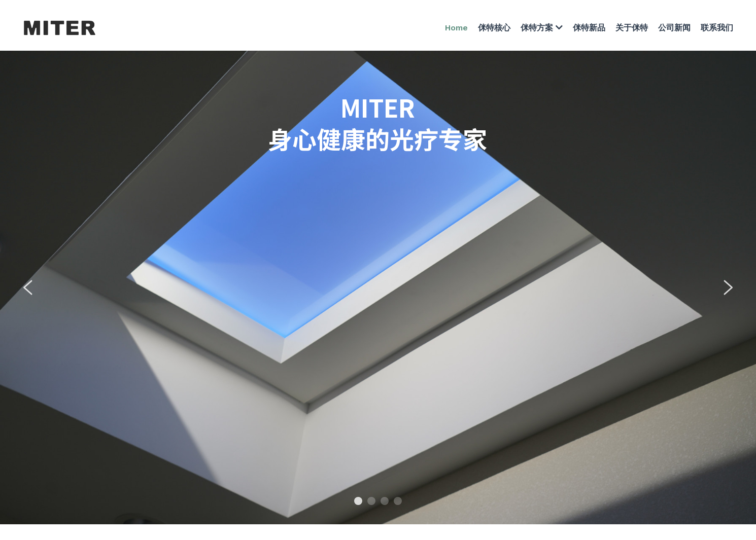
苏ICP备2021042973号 (417, 469)
